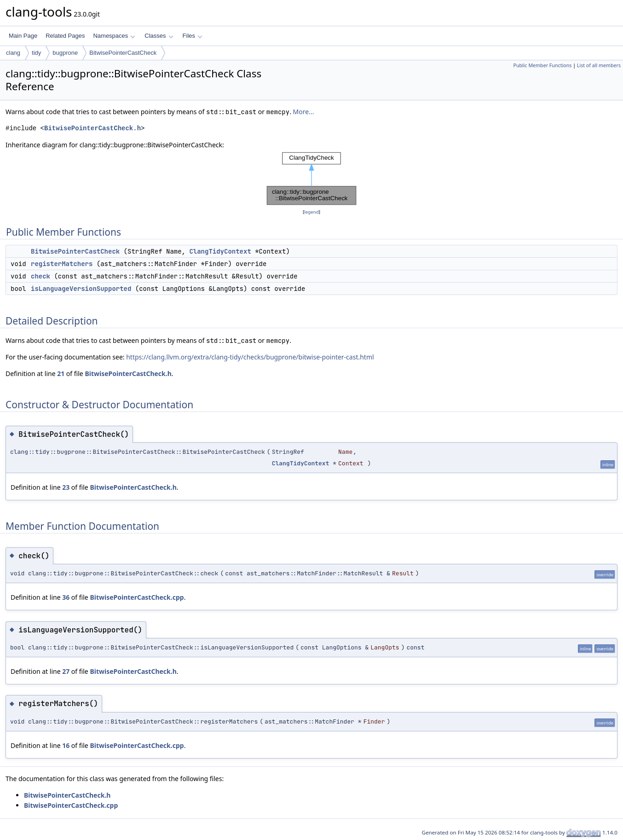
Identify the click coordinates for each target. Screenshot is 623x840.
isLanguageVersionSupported (81, 289)
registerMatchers (62, 264)
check (40, 276)
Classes (159, 36)
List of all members (599, 65)
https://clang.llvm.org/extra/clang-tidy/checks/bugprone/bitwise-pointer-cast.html (250, 357)
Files (193, 36)
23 (66, 487)
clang (13, 53)
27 (66, 671)
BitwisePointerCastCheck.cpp (137, 597)
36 (66, 597)
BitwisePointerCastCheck (123, 53)
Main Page (23, 36)
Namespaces (114, 36)
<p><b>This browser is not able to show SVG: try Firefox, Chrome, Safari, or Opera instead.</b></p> (311, 179)
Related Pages (65, 36)
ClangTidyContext (220, 251)
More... (304, 112)
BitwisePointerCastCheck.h (92, 128)
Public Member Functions (542, 65)
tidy (36, 53)
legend (311, 212)
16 (66, 745)
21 (61, 374)
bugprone (65, 53)
